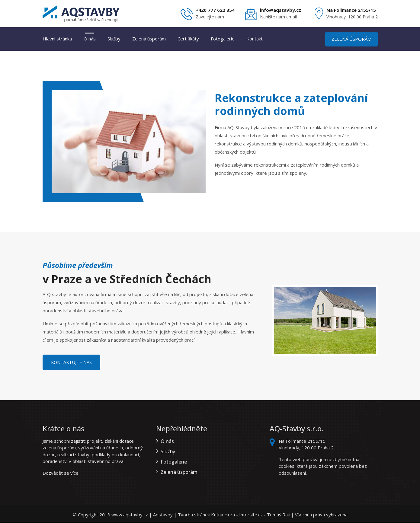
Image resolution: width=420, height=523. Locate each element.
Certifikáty (188, 39)
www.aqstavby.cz (130, 515)
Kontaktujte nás (73, 362)
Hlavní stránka (57, 39)
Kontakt (255, 39)
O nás (90, 39)
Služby (114, 39)
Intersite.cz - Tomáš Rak (265, 515)
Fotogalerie (223, 39)
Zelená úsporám (149, 39)
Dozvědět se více (61, 473)
